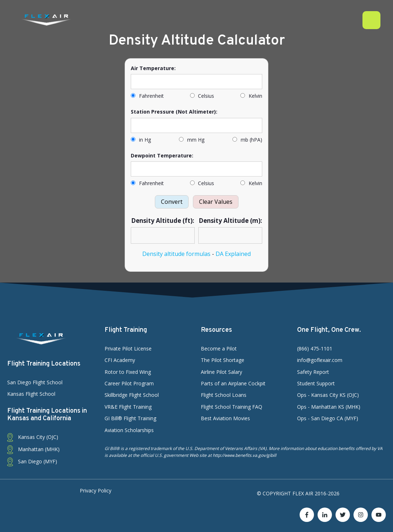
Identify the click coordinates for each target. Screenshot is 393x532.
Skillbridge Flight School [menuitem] (132, 395)
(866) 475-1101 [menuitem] (315, 348)
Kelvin (251, 96)
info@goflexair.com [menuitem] (320, 360)
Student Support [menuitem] (316, 383)
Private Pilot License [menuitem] (128, 348)
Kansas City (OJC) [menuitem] (33, 437)
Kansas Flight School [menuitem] (31, 394)
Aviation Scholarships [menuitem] (129, 430)
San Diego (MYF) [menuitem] (32, 462)
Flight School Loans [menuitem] (224, 395)
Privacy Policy (96, 490)
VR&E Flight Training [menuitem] (128, 407)
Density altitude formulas (176, 254)
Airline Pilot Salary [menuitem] (221, 372)
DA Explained (233, 254)
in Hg (141, 140)
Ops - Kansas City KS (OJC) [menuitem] (328, 395)
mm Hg (192, 140)
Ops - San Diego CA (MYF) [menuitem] (328, 418)
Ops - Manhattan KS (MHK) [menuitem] (329, 407)
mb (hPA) (247, 140)
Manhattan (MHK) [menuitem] (33, 450)
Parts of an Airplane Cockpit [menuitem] (233, 383)
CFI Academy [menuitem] (120, 360)
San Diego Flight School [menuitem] (35, 382)
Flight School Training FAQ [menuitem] (232, 407)
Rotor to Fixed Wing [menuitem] (128, 372)
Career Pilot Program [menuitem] (129, 383)
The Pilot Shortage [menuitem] (223, 360)
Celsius (202, 96)
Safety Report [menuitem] (313, 372)
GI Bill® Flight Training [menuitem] (130, 418)
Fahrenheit (147, 96)
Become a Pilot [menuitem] (219, 348)
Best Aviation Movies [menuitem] (225, 418)
